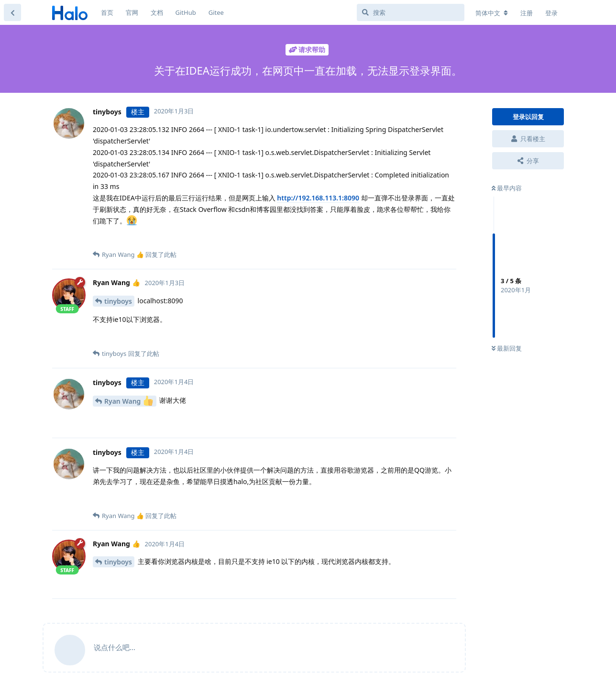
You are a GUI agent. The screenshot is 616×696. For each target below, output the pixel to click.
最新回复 (507, 348)
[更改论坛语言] (492, 13)
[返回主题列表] (12, 12)
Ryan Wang (129, 401)
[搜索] (411, 12)
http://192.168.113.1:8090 (318, 198)
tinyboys (118, 301)
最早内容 (507, 188)
